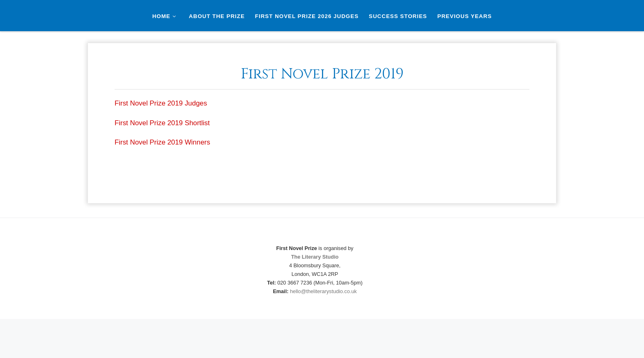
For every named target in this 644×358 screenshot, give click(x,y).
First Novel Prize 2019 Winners (162, 142)
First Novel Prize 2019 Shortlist (162, 123)
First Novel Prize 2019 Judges (161, 103)
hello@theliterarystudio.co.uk (323, 291)
